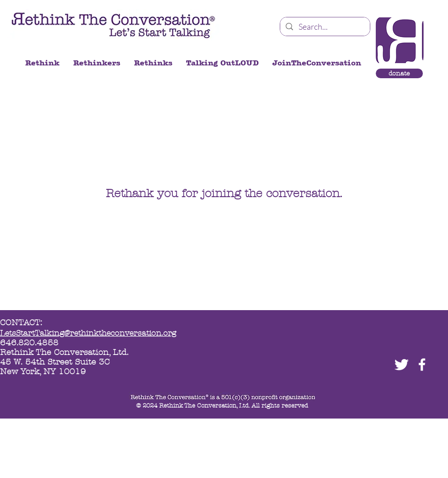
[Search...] (325, 27)
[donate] (399, 73)
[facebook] (422, 365)
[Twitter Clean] (401, 365)
